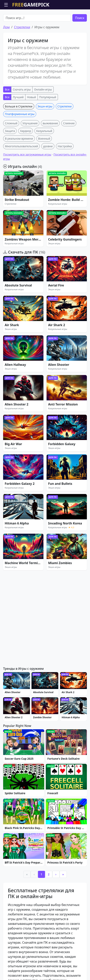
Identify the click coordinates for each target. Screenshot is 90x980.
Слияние (69, 146)
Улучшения (30, 146)
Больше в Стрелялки (19, 129)
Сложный (11, 146)
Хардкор (26, 153)
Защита (10, 153)
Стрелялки (22, 49)
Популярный (48, 119)
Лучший (18, 119)
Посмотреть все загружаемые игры (27, 177)
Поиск (80, 40)
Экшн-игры (45, 129)
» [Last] (63, 897)
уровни (48, 169)
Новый (31, 119)
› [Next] (56, 897)
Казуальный (44, 153)
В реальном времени (19, 161)
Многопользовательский (21, 169)
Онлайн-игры (43, 112)
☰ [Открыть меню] (6, 5)
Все (7, 112)
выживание (50, 146)
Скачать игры (22, 112)
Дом (6, 49)
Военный (44, 161)
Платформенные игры (20, 136)
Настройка (65, 169)
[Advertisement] (45, 19)
